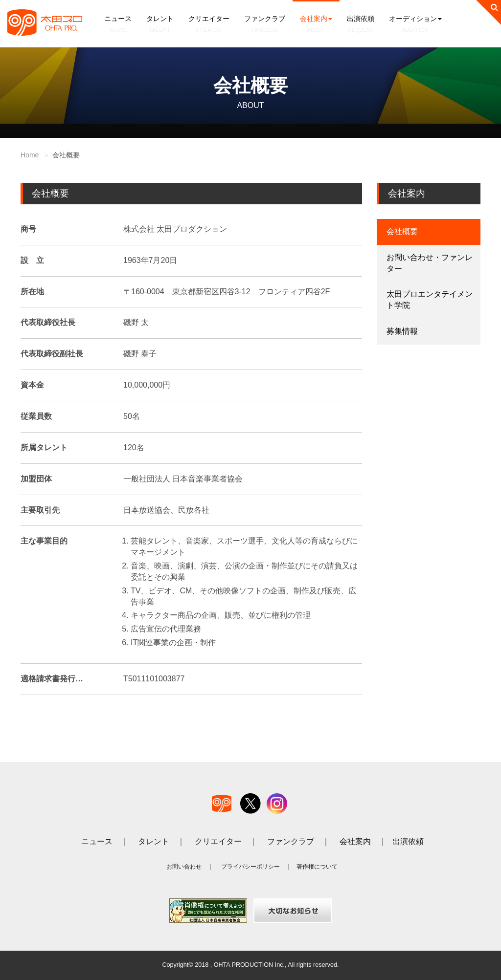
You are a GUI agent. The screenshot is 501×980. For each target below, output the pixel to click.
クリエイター (209, 25)
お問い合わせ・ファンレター (430, 263)
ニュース (118, 25)
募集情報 (402, 331)
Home (30, 155)
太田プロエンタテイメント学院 (430, 300)
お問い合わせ (184, 867)
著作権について (317, 867)
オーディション (415, 25)
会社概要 (402, 231)
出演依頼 (361, 25)
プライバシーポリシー (250, 867)
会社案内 (316, 25)
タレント (160, 25)
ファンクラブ (265, 25)
